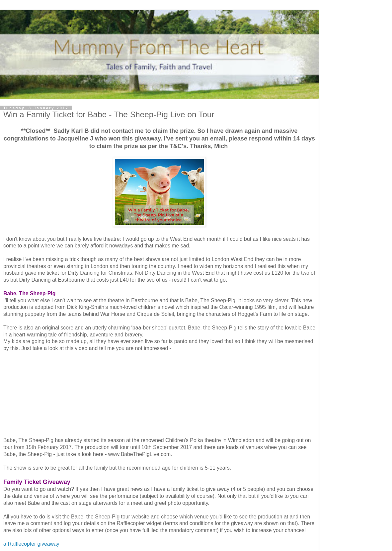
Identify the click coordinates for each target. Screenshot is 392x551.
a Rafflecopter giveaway (31, 544)
